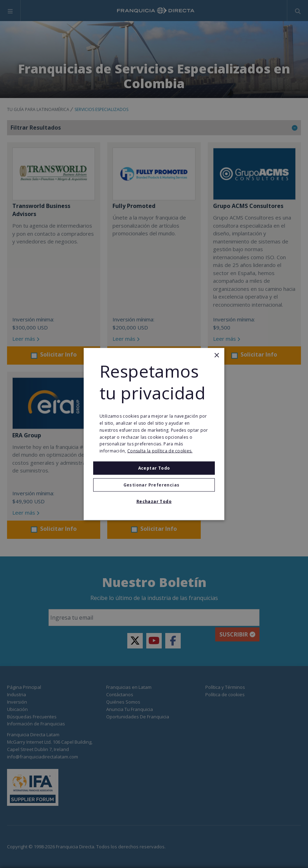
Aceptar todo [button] (154, 468)
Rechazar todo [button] (154, 501)
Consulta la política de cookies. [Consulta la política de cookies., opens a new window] (160, 451)
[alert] (154, 434)
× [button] (216, 355)
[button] (154, 485)
